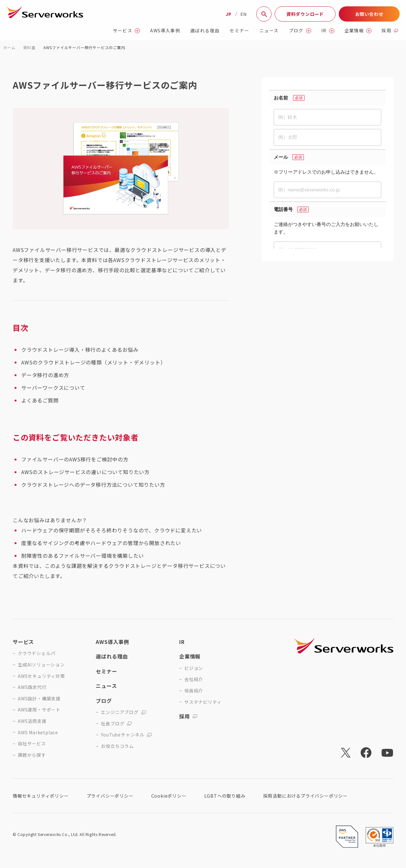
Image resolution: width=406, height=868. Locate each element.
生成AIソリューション (41, 665)
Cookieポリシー (169, 796)
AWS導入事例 (165, 31)
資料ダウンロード (305, 14)
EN (244, 14)
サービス (127, 31)
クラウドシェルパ (36, 653)
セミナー (239, 31)
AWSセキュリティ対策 (41, 676)
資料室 (29, 47)
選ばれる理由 (205, 31)
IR (328, 31)
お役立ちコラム (117, 746)
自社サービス (32, 744)
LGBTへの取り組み (225, 796)
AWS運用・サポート (39, 710)
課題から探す (32, 755)
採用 (390, 31)
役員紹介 (194, 691)
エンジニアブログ (123, 712)
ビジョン (194, 668)
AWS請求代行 (32, 687)
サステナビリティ (203, 702)
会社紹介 (194, 679)
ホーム (9, 47)
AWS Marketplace (38, 733)
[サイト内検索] (264, 14)
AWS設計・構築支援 (39, 699)
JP (229, 14)
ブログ (300, 31)
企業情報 (358, 31)
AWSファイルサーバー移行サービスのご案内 (84, 47)
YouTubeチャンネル (126, 735)
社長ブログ (116, 724)
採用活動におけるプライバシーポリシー (305, 796)
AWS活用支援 (32, 721)
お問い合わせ (369, 14)
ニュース (269, 31)
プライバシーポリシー (110, 796)
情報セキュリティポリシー (41, 796)
